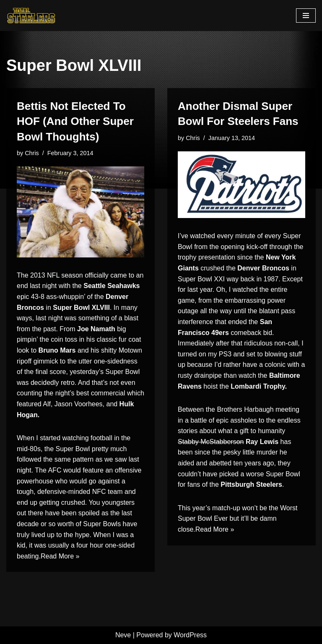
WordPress (190, 635)
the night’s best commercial (85, 393)
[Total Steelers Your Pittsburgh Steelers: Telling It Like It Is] (31, 16)
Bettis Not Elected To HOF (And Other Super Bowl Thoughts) (75, 121)
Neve (123, 635)
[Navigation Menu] (306, 16)
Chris (32, 153)
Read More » (60, 556)
